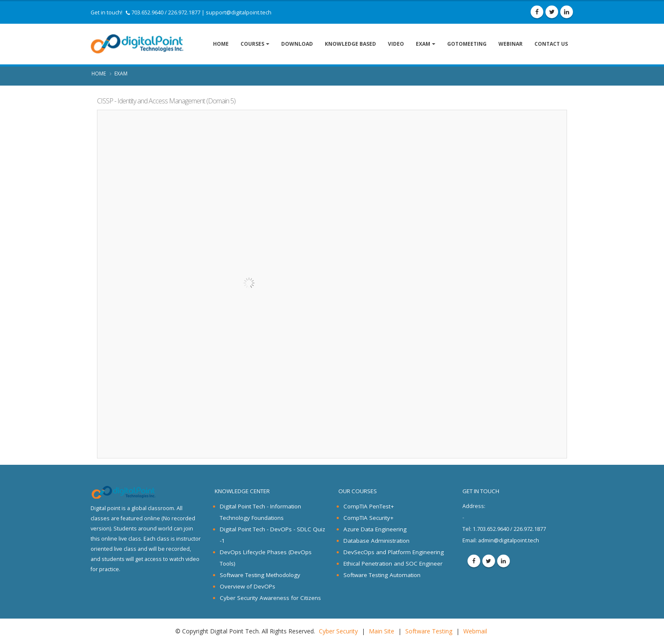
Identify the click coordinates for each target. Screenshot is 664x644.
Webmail (475, 631)
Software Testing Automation (382, 575)
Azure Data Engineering (375, 529)
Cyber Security (338, 631)
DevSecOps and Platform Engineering (394, 552)
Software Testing (429, 631)
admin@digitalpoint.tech (509, 540)
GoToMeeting (467, 44)
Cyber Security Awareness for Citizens (270, 598)
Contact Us (551, 44)
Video (396, 44)
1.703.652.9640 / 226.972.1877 (504, 529)
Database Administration (376, 541)
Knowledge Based (350, 44)
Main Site (382, 631)
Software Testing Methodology (260, 575)
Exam (423, 44)
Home (221, 44)
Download (297, 44)
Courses (252, 44)
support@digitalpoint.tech (239, 12)
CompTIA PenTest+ (369, 506)
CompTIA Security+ (368, 518)
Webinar (510, 44)
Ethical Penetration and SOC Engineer (393, 563)
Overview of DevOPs (248, 586)
